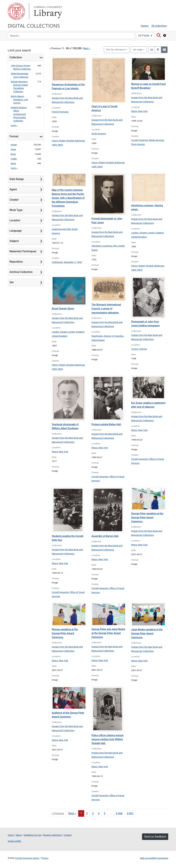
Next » (87, 48)
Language (16, 231)
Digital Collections (34, 25)
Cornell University (16, 11)
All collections (159, 26)
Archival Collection (21, 272)
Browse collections (53, 835)
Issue (13, 149)
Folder (14, 159)
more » (14, 125)
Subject (14, 241)
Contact (68, 835)
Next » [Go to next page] (72, 813)
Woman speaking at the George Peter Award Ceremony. (65, 633)
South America (99, 134)
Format (14, 136)
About (19, 835)
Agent (13, 189)
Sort (116, 50)
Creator (14, 200)
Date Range (17, 179)
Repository (16, 262)
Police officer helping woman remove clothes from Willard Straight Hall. (107, 739)
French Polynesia (60, 112)
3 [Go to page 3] (93, 813)
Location (15, 220)
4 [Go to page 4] (99, 813)
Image (14, 145)
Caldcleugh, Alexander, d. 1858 (67, 262)
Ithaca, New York (139, 111)
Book (13, 154)
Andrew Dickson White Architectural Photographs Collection (19, 114)
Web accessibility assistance (154, 858)
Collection (16, 57)
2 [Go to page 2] (87, 813)
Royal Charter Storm (63, 309)
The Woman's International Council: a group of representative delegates (106, 309)
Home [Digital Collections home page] (11, 835)
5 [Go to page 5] (105, 813)
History (145, 26)
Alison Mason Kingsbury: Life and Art (19, 100)
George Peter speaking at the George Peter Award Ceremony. (147, 518)
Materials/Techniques (23, 251)
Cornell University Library (27, 858)
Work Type (16, 210)
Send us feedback (155, 837)
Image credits (14, 841)
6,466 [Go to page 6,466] (119, 813)
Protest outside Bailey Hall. (106, 424)
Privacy (45, 858)
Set (12, 282)
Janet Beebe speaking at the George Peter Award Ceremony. (147, 634)
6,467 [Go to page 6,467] (130, 813)
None (13, 163)
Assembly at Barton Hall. (105, 536)
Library (47, 11)
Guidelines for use (32, 835)
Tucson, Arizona (139, 349)
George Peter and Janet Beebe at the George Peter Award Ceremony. (108, 633)
